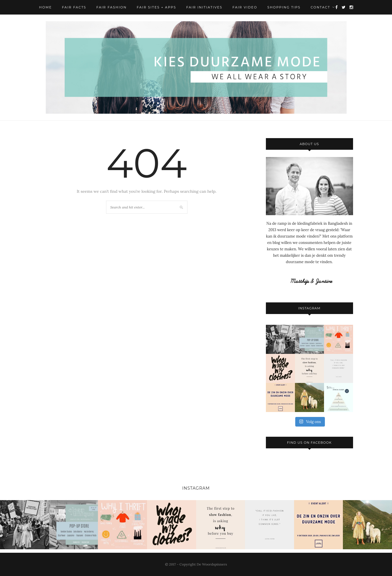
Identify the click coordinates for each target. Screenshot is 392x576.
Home (46, 7)
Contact (320, 7)
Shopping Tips (284, 7)
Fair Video (245, 7)
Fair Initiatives (204, 7)
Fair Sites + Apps (157, 7)
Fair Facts (74, 7)
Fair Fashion (112, 7)
